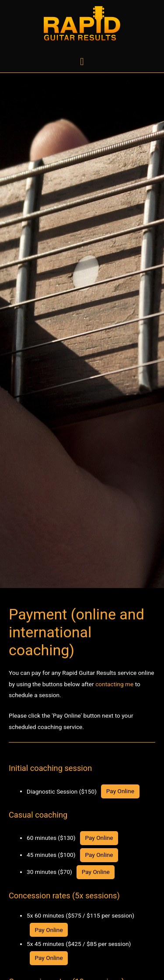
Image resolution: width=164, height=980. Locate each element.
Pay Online (120, 791)
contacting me (114, 684)
